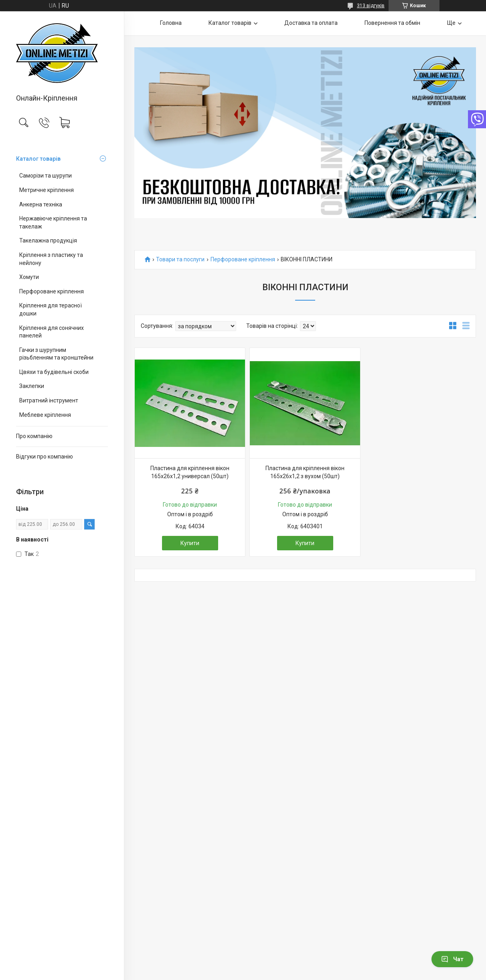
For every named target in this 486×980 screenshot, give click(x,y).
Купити (190, 543)
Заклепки (32, 386)
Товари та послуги (180, 260)
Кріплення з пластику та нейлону (51, 259)
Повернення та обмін (392, 23)
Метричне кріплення (47, 190)
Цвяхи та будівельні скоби (54, 372)
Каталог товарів (38, 159)
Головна (171, 23)
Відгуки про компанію (45, 457)
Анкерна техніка (41, 204)
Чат (452, 959)
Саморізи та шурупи (46, 176)
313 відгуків (371, 6)
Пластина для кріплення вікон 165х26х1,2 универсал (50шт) (190, 472)
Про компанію (34, 436)
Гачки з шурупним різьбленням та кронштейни (56, 354)
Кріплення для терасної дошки (51, 309)
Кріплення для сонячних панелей (52, 332)
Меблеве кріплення (45, 415)
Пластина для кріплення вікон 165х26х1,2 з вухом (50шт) (305, 472)
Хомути (29, 277)
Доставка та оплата (311, 23)
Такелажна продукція (48, 240)
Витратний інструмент (49, 400)
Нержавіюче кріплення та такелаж (53, 222)
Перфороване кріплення (52, 291)
